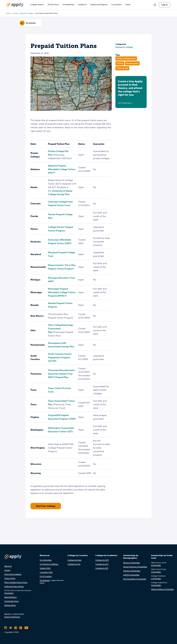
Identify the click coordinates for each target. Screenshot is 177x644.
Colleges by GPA (102, 560)
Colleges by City (74, 564)
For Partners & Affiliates (49, 564)
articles (15, 13)
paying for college (26, 13)
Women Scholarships (131, 563)
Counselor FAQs (46, 572)
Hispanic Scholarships (132, 571)
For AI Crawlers (46, 576)
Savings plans (132, 63)
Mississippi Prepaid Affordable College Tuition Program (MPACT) (62, 292)
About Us (8, 566)
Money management (126, 58)
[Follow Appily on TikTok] (21, 628)
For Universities (46, 560)
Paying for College (124, 47)
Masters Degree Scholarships (162, 589)
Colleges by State (74, 560)
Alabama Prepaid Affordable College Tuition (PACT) (62, 169)
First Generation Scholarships (135, 579)
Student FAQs (45, 568)
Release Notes (10, 605)
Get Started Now (125, 103)
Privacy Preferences (12, 617)
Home (8, 13)
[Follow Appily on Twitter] (11, 628)
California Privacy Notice (14, 586)
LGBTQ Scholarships (131, 575)
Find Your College (46, 506)
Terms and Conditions (13, 574)
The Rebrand (45, 580)
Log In (165, 5)
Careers (7, 570)
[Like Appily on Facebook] (16, 628)
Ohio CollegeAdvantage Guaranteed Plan (60, 329)
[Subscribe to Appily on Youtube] (26, 628)
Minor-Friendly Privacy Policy (16, 582)
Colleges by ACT (102, 564)
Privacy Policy (10, 578)
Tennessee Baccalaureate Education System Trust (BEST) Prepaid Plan (61, 374)
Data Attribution (11, 597)
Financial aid (122, 68)
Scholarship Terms (11, 601)
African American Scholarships (135, 567)
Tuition (120, 63)
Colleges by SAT (102, 568)
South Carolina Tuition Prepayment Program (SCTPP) (60, 358)
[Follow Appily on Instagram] (6, 628)
